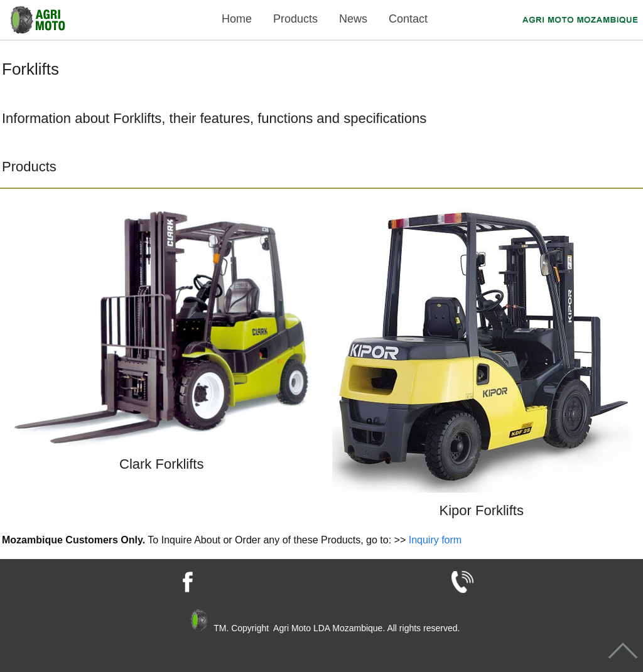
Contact (408, 19)
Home (237, 19)
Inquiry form (435, 540)
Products (295, 19)
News (353, 19)
